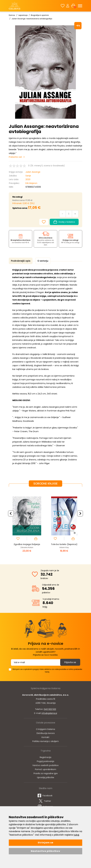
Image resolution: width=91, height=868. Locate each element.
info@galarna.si (49, 715)
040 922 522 (50, 711)
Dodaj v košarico (64, 222)
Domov (12, 15)
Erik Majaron (31, 183)
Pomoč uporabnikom (46, 771)
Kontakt (45, 739)
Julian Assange (33, 172)
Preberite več (15, 157)
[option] (27, 524)
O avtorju (42, 261)
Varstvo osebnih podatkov (45, 767)
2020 (28, 179)
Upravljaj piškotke (46, 779)
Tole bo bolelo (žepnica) (64, 544)
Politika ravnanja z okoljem (46, 743)
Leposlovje (23, 15)
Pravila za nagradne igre (46, 775)
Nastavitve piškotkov (45, 851)
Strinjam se (45, 843)
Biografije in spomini (40, 15)
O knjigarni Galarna (45, 731)
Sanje (28, 176)
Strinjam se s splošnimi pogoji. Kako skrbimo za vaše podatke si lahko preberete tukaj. (47, 672)
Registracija (45, 759)
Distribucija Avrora (46, 735)
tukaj (76, 835)
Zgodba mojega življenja (27, 544)
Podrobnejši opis (20, 261)
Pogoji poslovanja (45, 763)
